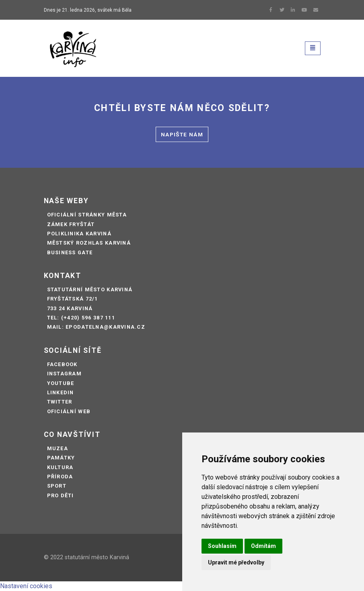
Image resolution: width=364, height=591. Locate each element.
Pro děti (61, 495)
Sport (57, 486)
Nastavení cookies (26, 586)
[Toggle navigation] (313, 48)
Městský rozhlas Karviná (89, 243)
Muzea (58, 448)
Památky (61, 458)
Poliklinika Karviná (79, 234)
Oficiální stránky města (87, 215)
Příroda (60, 477)
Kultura (60, 467)
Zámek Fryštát (71, 224)
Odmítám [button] (263, 546)
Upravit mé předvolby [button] (236, 562)
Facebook (62, 364)
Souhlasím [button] (222, 546)
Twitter (60, 402)
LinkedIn (61, 392)
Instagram (65, 374)
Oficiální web (69, 411)
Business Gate (70, 252)
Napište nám (182, 134)
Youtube (61, 383)
